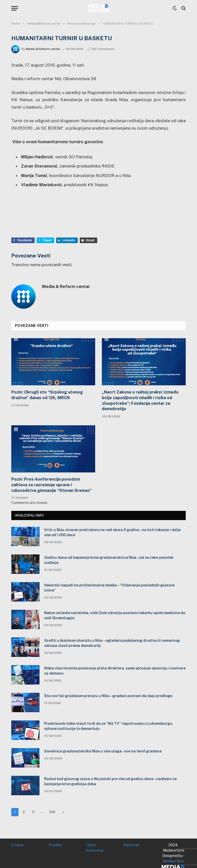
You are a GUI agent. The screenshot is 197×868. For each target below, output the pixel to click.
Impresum (132, 845)
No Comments (101, 49)
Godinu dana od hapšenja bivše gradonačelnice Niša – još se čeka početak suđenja (109, 560)
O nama (17, 845)
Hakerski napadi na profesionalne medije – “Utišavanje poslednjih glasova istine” (109, 588)
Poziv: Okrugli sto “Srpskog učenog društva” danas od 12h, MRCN (47, 395)
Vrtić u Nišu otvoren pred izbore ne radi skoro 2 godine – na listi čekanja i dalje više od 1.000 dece (112, 532)
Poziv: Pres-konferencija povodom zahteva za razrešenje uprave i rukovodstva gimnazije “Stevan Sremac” (51, 485)
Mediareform (174, 861)
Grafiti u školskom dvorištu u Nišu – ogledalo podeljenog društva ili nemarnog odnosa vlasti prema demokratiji (112, 643)
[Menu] (15, 8)
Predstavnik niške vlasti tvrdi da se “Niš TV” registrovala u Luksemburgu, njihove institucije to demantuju (109, 726)
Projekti (55, 845)
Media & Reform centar (43, 49)
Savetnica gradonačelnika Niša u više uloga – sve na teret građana (103, 751)
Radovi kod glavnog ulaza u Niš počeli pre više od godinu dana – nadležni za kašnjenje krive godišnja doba (110, 781)
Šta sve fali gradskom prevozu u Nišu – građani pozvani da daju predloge (108, 696)
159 (52, 812)
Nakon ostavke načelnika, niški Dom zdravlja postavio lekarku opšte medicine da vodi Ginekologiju (115, 615)
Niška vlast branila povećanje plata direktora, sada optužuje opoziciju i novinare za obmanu (115, 671)
